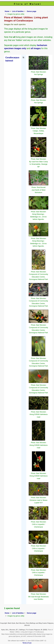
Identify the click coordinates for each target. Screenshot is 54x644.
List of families (18, 11)
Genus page (31, 11)
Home (7, 11)
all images (36, 48)
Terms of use (27, 643)
